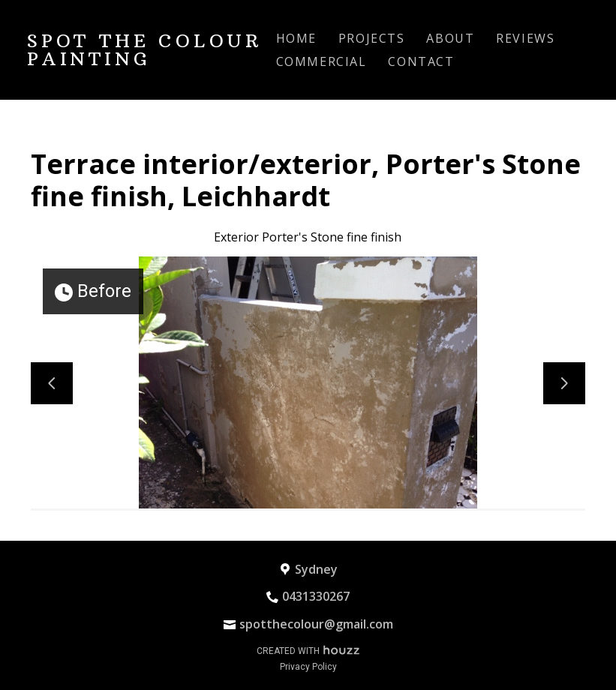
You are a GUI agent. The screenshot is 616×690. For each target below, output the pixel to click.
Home (296, 38)
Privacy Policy (308, 667)
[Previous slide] (52, 383)
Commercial (322, 61)
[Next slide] (564, 383)
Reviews (525, 38)
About (450, 38)
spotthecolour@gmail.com (316, 624)
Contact (421, 61)
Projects (372, 38)
